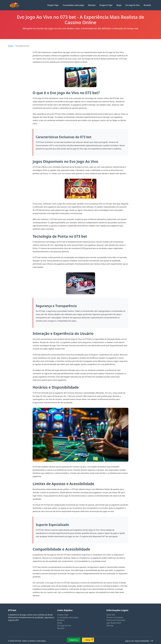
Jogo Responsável (114, 623)
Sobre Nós (111, 615)
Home (11, 46)
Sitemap (110, 626)
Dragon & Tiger (106, 5)
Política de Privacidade (116, 620)
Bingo (119, 5)
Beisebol (92, 5)
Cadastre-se (74, 640)
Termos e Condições (115, 617)
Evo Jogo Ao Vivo (133, 5)
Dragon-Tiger (53, 5)
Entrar (88, 640)
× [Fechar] (92, 639)
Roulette (147, 5)
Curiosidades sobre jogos (73, 5)
